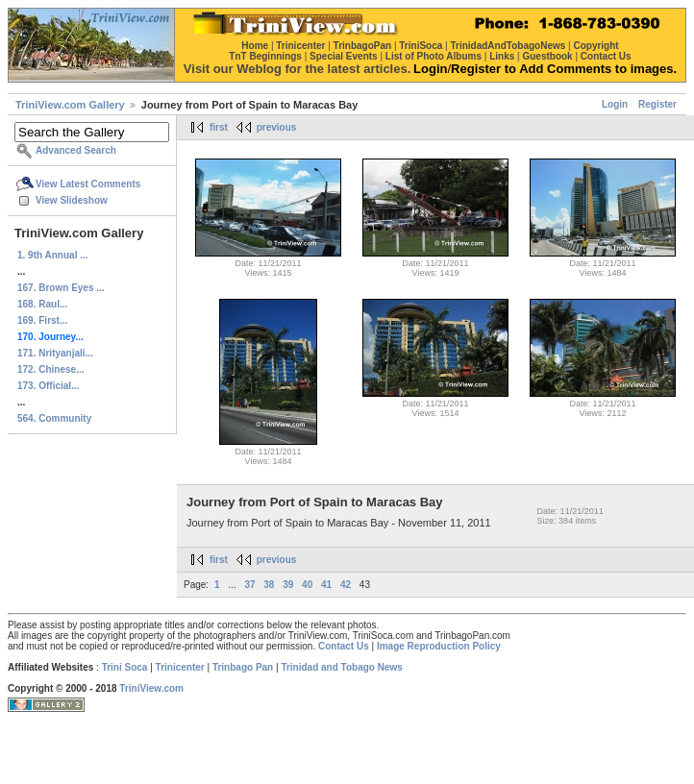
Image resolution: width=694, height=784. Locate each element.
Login (615, 104)
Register (657, 104)
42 (346, 585)
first (219, 127)
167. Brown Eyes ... (61, 288)
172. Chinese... (50, 369)
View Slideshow (72, 200)
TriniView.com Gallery (70, 105)
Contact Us (344, 646)
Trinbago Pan (243, 667)
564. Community (54, 418)
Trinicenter (180, 667)
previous (277, 127)
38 (269, 585)
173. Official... (48, 386)
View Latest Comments (88, 184)
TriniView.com (151, 688)
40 (307, 585)
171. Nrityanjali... (55, 353)
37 (249, 585)
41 (326, 585)
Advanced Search (76, 150)
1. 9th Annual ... (53, 255)
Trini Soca (125, 667)
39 (288, 585)
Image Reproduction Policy (439, 646)
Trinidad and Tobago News (342, 667)
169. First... (42, 320)
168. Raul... (42, 304)
